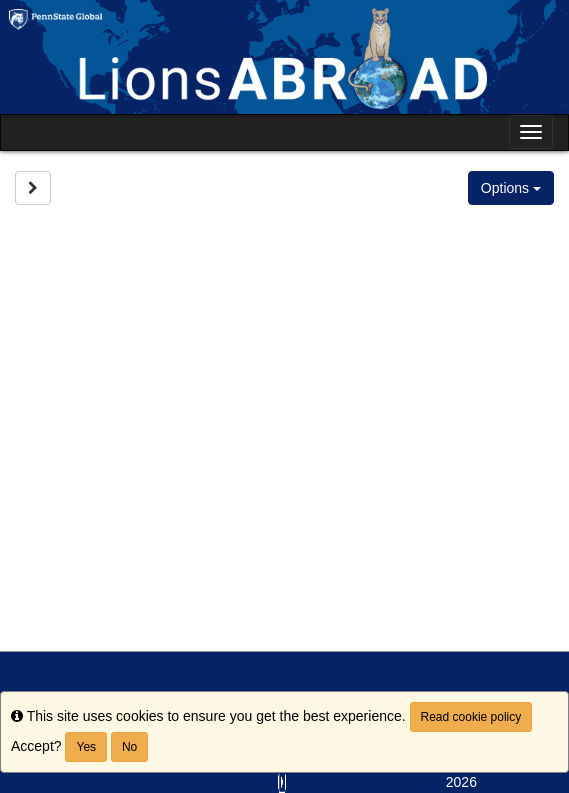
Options (511, 188)
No (129, 747)
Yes (86, 747)
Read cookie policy (471, 717)
